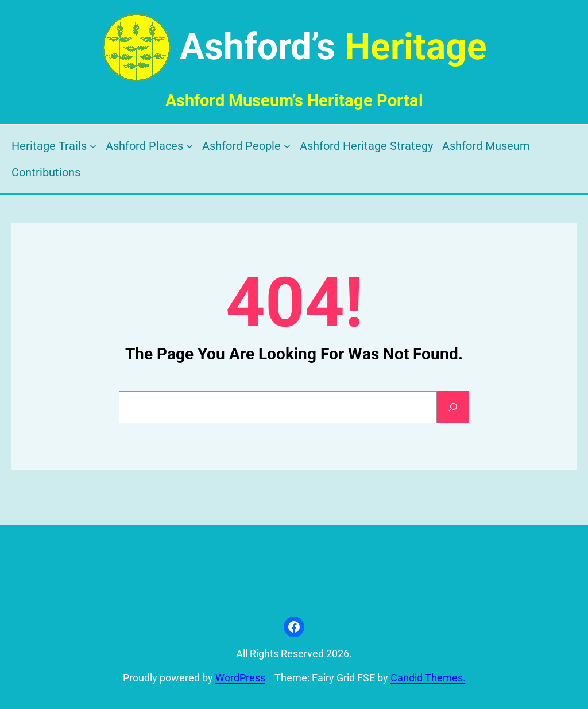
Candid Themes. (428, 678)
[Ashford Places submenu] (189, 146)
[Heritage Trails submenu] (93, 146)
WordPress (240, 678)
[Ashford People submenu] (287, 146)
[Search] (453, 407)
